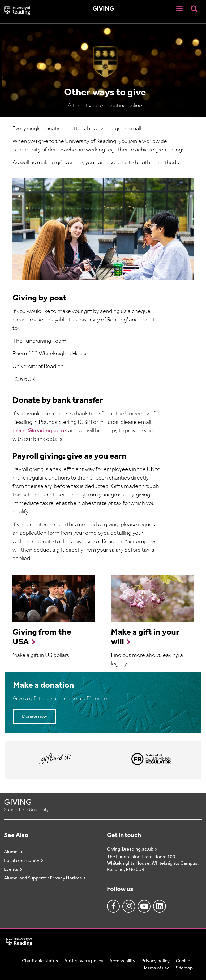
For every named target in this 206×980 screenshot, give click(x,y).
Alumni (11, 852)
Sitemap (184, 968)
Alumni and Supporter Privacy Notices (43, 878)
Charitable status (40, 961)
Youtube (144, 906)
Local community (22, 861)
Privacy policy (156, 961)
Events (11, 870)
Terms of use (156, 968)
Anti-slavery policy (84, 961)
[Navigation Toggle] (179, 8)
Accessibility (122, 961)
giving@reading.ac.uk (40, 431)
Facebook (113, 906)
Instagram (129, 906)
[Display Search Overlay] (194, 8)
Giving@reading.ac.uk (130, 849)
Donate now (35, 717)
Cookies (184, 961)
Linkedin (160, 906)
